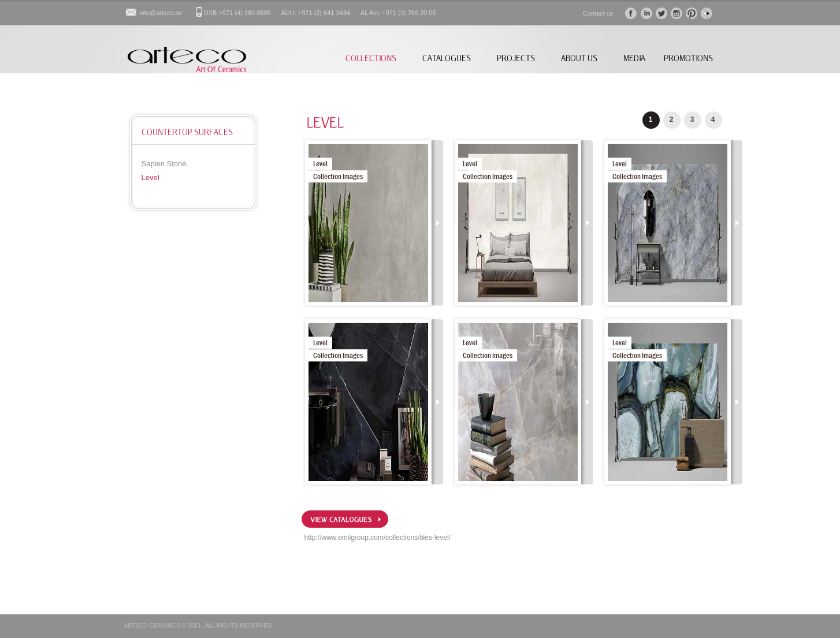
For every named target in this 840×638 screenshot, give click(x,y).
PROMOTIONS (688, 58)
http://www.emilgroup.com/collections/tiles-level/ (378, 538)
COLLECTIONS (371, 58)
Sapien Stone (164, 164)
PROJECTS (516, 58)
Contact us (598, 13)
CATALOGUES (447, 58)
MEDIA (634, 58)
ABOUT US (579, 58)
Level (150, 178)
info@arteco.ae (161, 13)
